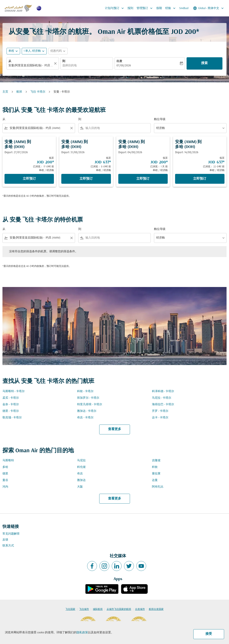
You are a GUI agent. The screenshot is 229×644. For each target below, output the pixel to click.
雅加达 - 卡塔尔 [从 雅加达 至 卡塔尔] (87, 411)
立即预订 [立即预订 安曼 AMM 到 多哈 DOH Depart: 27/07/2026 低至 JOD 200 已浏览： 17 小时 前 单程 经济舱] (29, 179)
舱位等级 (160, 119)
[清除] (56, 63)
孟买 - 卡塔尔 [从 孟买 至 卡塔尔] (11, 398)
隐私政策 (82, 633)
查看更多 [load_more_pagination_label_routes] (115, 429)
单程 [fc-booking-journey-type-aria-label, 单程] (11, 51)
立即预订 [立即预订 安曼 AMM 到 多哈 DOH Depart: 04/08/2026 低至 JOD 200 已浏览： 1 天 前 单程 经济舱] (143, 179)
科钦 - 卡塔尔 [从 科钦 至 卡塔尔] (85, 391)
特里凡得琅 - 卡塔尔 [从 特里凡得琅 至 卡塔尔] (90, 405)
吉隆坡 (156, 461)
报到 (130, 8)
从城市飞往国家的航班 (119, 609)
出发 (119, 61)
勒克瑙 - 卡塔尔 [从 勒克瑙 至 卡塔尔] (12, 418)
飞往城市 (84, 609)
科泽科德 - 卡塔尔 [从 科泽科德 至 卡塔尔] (163, 391)
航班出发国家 (156, 609)
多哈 (5, 467)
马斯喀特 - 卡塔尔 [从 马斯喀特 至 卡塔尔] (14, 391)
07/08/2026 (124, 66)
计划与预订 (115, 8)
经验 (171, 8)
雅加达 (81, 480)
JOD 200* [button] (185, 32)
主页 (5, 92)
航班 (19, 92)
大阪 (80, 487)
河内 (5, 487)
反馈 (5, 540)
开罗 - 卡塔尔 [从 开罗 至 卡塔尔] (160, 411)
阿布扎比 (158, 487)
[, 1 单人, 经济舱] (32, 51)
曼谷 (5, 480)
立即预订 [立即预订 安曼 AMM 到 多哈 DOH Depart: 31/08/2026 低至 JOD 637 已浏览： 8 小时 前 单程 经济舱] (86, 179)
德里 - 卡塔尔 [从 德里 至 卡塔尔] (11, 411)
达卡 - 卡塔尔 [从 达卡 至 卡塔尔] (160, 418)
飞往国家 (70, 609)
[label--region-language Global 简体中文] (209, 8)
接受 (209, 634)
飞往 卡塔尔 (38, 92)
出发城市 (140, 609)
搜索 (204, 63)
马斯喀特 (8, 461)
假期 (159, 8)
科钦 (155, 467)
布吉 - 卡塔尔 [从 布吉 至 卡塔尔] (85, 418)
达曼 (155, 480)
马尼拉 (81, 461)
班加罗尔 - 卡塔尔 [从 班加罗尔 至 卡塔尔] (88, 398)
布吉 (80, 474)
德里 (5, 474)
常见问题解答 (11, 534)
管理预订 (146, 8)
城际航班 (98, 609)
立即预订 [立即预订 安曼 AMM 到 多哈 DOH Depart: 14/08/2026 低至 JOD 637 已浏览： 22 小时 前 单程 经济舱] (200, 179)
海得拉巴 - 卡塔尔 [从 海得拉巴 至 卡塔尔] (163, 405)
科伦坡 (81, 467)
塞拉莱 (156, 474)
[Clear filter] (71, 128)
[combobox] (31, 66)
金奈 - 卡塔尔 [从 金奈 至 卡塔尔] (11, 405)
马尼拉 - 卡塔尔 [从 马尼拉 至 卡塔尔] (162, 398)
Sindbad (184, 8)
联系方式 (8, 546)
